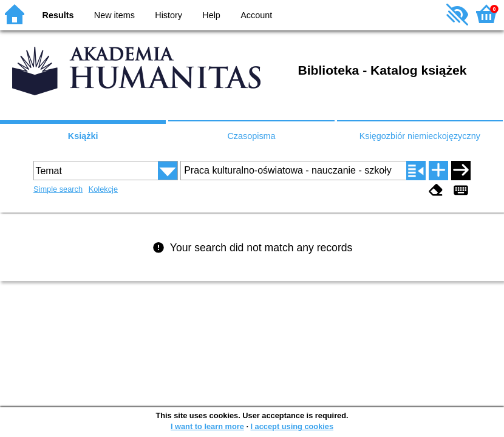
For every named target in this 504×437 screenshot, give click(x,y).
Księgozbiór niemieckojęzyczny (420, 136)
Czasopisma (251, 136)
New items (114, 15)
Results (58, 15)
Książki (83, 136)
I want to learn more (207, 426)
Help (211, 15)
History (169, 15)
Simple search (58, 189)
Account (256, 15)
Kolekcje (103, 189)
